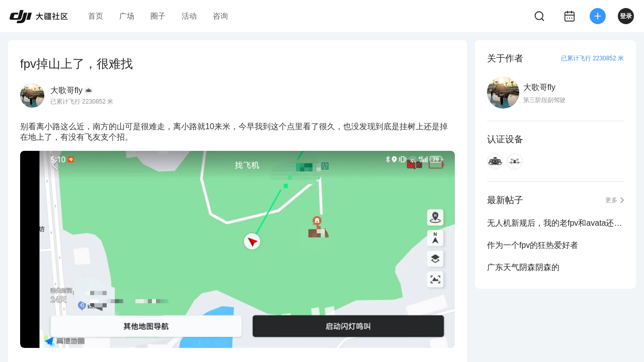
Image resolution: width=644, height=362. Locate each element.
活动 (189, 16)
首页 (96, 16)
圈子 (158, 16)
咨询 (220, 16)
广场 (127, 16)
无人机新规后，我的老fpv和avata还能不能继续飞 (555, 223)
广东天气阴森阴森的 (523, 267)
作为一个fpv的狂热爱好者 (533, 245)
